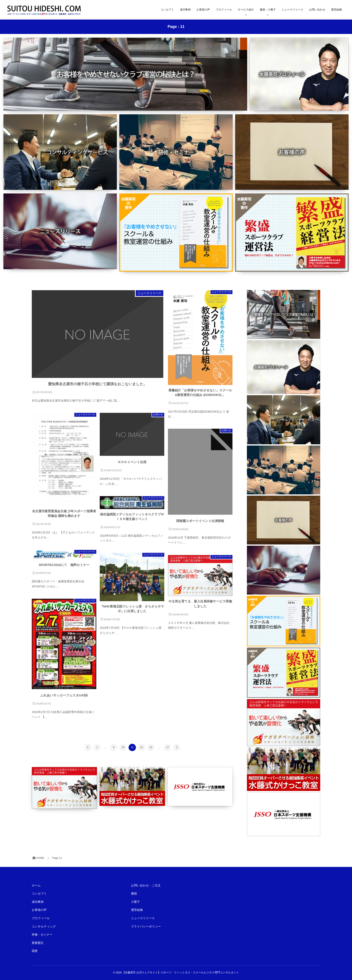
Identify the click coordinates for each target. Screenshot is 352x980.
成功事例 (185, 10)
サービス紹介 (246, 10)
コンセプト (167, 10)
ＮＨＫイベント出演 (132, 464)
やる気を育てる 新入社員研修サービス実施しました (200, 606)
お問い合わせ (317, 10)
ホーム (36, 885)
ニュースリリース (292, 10)
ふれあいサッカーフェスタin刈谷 (64, 698)
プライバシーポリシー (146, 927)
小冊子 (135, 902)
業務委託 (38, 943)
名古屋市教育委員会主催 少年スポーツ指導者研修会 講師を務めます (64, 516)
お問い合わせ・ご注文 (146, 885)
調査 (35, 951)
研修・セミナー (42, 935)
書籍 (134, 894)
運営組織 (336, 10)
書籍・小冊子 (268, 10)
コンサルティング (44, 927)
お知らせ (158, 417)
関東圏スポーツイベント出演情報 (200, 523)
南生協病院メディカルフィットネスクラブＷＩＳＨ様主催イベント (132, 519)
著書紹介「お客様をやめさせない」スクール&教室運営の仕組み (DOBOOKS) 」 (200, 395)
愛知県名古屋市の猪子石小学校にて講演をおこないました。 (97, 387)
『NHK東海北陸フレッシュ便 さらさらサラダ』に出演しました (132, 611)
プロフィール (224, 10)
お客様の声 (203, 10)
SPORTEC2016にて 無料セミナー (64, 567)
